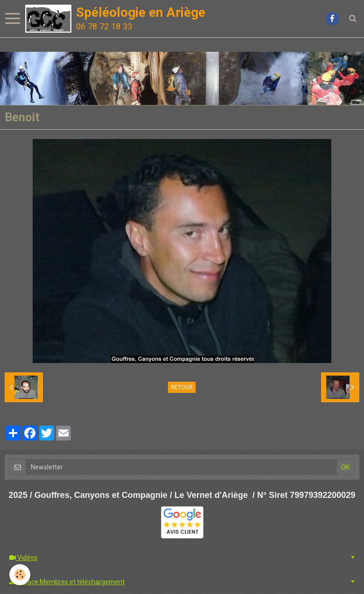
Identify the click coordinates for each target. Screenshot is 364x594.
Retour (182, 387)
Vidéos (23, 558)
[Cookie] (20, 575)
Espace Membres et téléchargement (67, 582)
